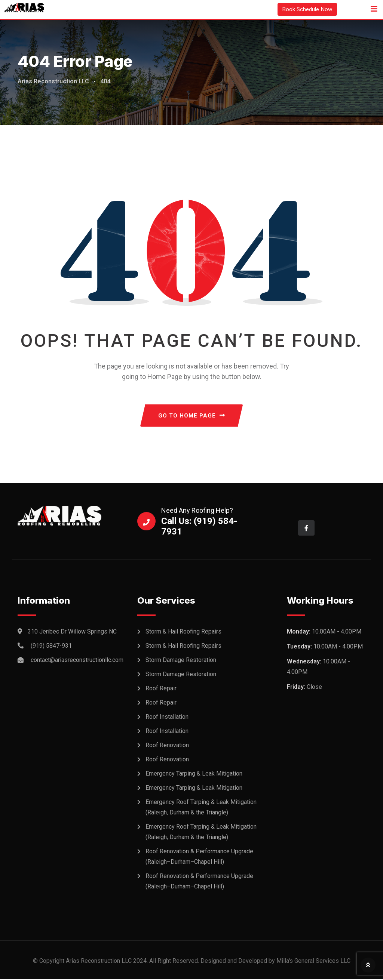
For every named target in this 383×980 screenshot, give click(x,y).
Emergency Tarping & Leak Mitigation (194, 774)
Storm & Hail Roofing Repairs (183, 632)
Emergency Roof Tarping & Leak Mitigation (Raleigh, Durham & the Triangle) (201, 808)
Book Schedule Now (306, 9)
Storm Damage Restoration (181, 661)
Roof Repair (161, 689)
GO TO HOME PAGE (192, 416)
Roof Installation (167, 717)
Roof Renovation (167, 746)
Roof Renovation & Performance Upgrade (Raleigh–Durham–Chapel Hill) (199, 857)
